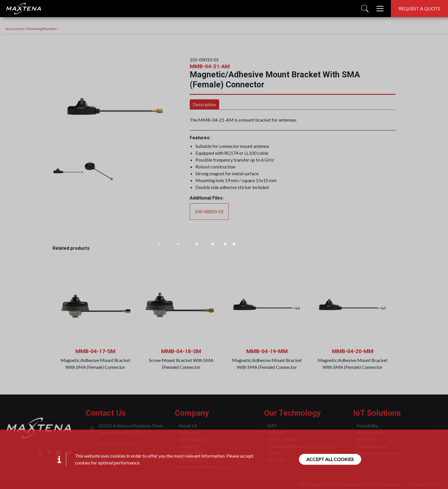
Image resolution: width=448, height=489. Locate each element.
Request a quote (419, 8)
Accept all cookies (330, 459)
